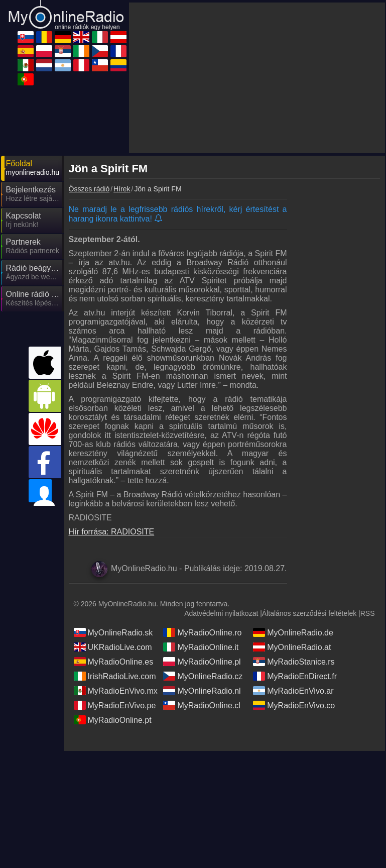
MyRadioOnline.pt (113, 720)
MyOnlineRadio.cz (203, 676)
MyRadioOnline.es (114, 662)
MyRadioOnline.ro (202, 632)
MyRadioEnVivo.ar (293, 691)
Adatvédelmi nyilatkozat (221, 613)
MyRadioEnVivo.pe (115, 705)
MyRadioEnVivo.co (294, 705)
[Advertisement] (257, 78)
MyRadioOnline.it (201, 647)
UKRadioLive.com (113, 647)
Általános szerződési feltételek (309, 613)
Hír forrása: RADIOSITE (112, 532)
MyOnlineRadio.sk (113, 632)
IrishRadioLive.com (115, 676)
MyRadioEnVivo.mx (116, 691)
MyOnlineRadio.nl (202, 691)
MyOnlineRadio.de (293, 632)
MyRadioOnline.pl (202, 662)
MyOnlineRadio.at (292, 647)
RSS (368, 613)
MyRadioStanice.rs (294, 662)
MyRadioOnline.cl (202, 705)
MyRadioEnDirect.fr (295, 676)
